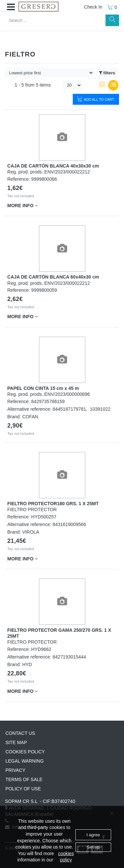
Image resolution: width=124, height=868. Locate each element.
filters (107, 73)
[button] (11, 7)
